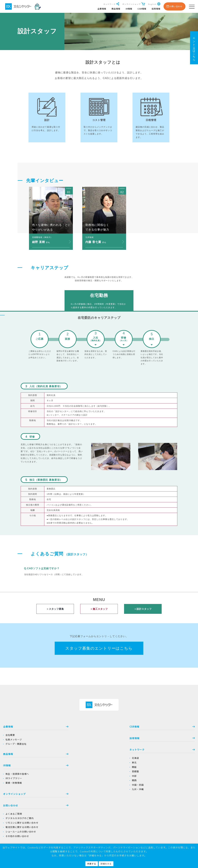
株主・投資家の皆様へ (17, 775)
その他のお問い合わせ (155, 770)
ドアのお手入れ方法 (154, 814)
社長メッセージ (14, 740)
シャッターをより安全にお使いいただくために (168, 801)
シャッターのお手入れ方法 (158, 809)
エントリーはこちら (194, 48)
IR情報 (129, 9)
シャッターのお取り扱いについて (161, 805)
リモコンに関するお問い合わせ (160, 756)
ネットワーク (111, 4)
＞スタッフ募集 (55, 609)
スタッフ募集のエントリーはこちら (99, 649)
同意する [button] (92, 864)
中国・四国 (80, 786)
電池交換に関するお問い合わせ (160, 761)
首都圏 (78, 773)
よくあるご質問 (152, 747)
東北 (77, 764)
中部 (77, 777)
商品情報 (116, 9)
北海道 (78, 759)
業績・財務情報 (14, 784)
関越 (77, 768)
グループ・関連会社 (16, 745)
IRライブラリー (14, 779)
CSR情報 (142, 9)
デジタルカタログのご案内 (158, 752)
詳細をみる (106, 864)
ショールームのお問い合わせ (159, 765)
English (154, 4)
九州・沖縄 (80, 791)
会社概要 (10, 736)
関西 (77, 782)
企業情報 (102, 9)
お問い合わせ (168, 739)
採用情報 (156, 9)
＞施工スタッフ (99, 609)
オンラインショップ (134, 4)
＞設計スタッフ (143, 609)
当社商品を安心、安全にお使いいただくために (168, 782)
